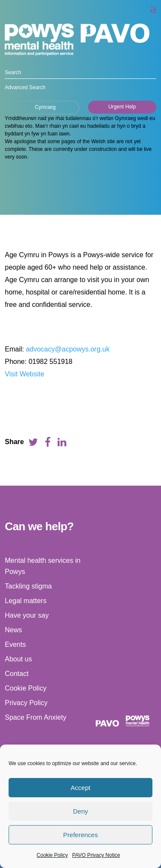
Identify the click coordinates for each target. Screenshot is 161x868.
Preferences (80, 835)
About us (18, 659)
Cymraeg (45, 107)
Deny (80, 811)
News (13, 630)
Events (15, 644)
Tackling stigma (28, 586)
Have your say (27, 615)
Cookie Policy (52, 855)
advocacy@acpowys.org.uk (68, 349)
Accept (81, 788)
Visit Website (24, 374)
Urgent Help (122, 107)
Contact (17, 674)
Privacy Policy (26, 703)
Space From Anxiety (35, 717)
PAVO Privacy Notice (96, 855)
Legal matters (26, 601)
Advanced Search (25, 87)
